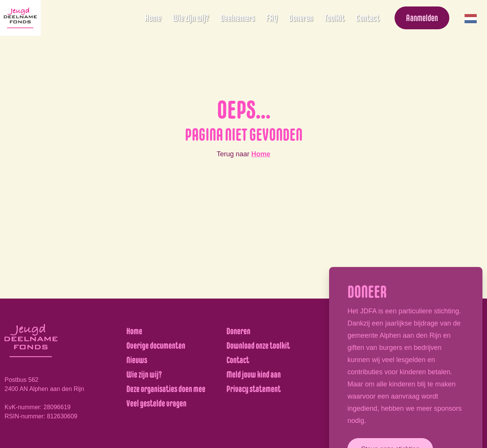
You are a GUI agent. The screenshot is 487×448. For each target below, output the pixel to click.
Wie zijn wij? (191, 18)
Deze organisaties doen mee (166, 389)
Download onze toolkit (258, 346)
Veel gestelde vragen (156, 403)
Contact (368, 18)
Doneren (301, 18)
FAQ (272, 18)
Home (153, 18)
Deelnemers (237, 18)
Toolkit (334, 18)
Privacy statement (254, 389)
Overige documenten (156, 346)
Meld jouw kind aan (254, 374)
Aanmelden (422, 18)
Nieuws (137, 360)
